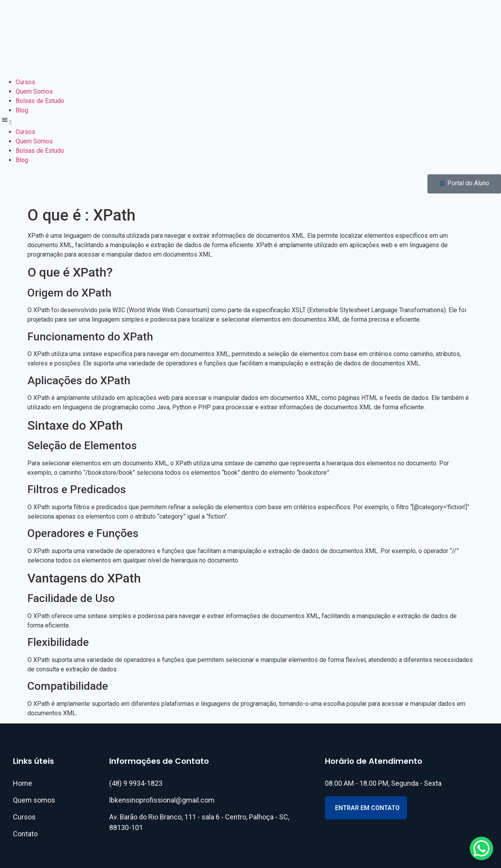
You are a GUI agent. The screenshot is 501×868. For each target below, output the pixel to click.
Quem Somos (34, 91)
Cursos (25, 82)
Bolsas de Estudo (40, 101)
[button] (250, 121)
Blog (22, 110)
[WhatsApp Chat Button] (481, 848)
